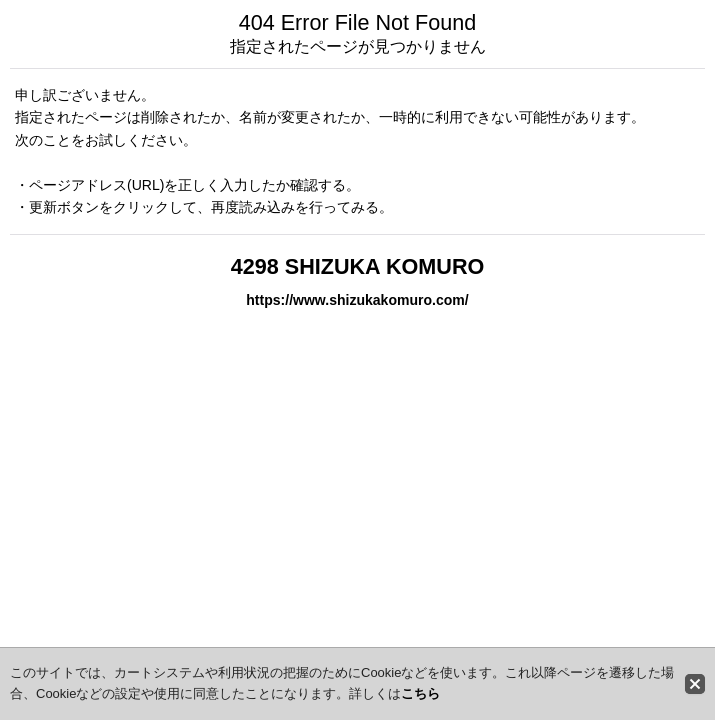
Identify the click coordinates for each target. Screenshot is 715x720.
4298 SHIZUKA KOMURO (358, 266)
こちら (420, 693)
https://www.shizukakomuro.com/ (357, 300)
